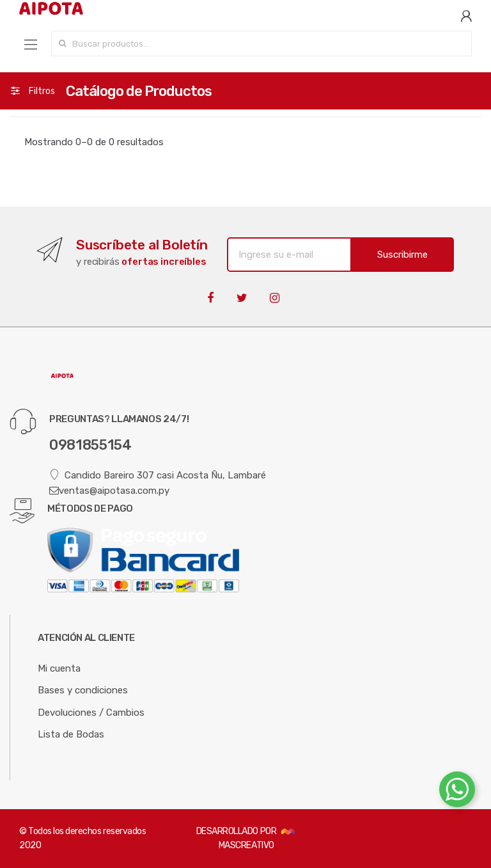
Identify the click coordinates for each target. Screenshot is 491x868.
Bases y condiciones (83, 690)
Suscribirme (402, 255)
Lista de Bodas (71, 734)
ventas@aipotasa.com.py (109, 491)
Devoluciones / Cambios (91, 713)
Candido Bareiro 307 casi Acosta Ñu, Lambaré (158, 475)
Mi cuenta (59, 668)
